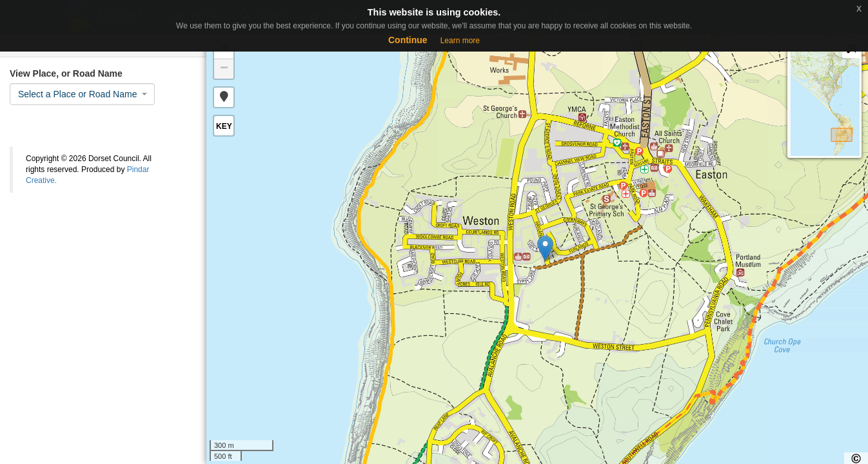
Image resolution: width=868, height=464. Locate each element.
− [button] (224, 69)
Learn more (460, 41)
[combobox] (82, 94)
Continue (408, 40)
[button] (224, 97)
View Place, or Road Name (66, 73)
